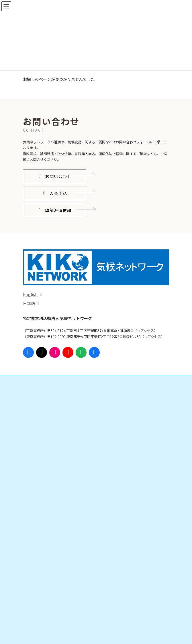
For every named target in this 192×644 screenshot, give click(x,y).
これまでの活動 (42, 602)
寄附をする (38, 502)
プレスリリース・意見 (47, 442)
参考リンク (35, 552)
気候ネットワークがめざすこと (54, 572)
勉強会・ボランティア (47, 512)
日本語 (29, 303)
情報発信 (33, 432)
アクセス (33, 621)
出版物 (35, 462)
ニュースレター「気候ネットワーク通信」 (59, 542)
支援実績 (37, 532)
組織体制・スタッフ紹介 (49, 592)
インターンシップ (43, 522)
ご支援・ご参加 (38, 482)
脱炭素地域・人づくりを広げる (54, 422)
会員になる (38, 492)
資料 (33, 452)
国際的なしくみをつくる (49, 402)
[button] (54, 176)
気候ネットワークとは (44, 562)
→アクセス (145, 331)
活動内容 (33, 392)
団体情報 (37, 582)
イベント (33, 472)
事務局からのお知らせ (44, 612)
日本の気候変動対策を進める (52, 412)
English (30, 294)
